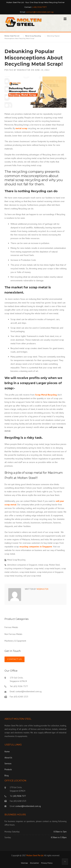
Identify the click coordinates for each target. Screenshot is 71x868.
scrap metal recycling (13, 576)
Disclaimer (35, 863)
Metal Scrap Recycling (16, 560)
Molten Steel (54, 565)
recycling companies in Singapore (36, 547)
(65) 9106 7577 (20, 796)
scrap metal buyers (52, 568)
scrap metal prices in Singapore (50, 572)
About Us (8, 758)
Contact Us (15, 659)
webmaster (24, 70)
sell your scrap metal (32, 576)
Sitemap (24, 863)
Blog (7, 776)
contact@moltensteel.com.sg (29, 691)
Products (8, 769)
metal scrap (43, 565)
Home (7, 752)
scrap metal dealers (28, 572)
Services (8, 764)
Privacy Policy (47, 863)
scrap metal (39, 568)
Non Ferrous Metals (13, 634)
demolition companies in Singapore (22, 565)
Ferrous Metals (11, 627)
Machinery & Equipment (15, 641)
